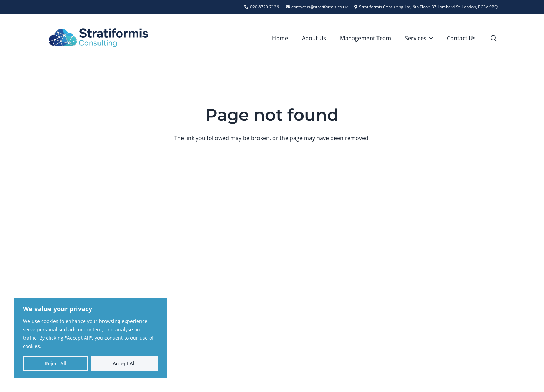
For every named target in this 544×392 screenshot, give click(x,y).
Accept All (124, 363)
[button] (430, 38)
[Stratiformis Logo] (99, 38)
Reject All (56, 363)
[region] (90, 338)
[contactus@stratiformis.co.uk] (365, 281)
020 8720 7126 (391, 266)
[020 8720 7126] (365, 266)
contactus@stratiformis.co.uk (411, 281)
